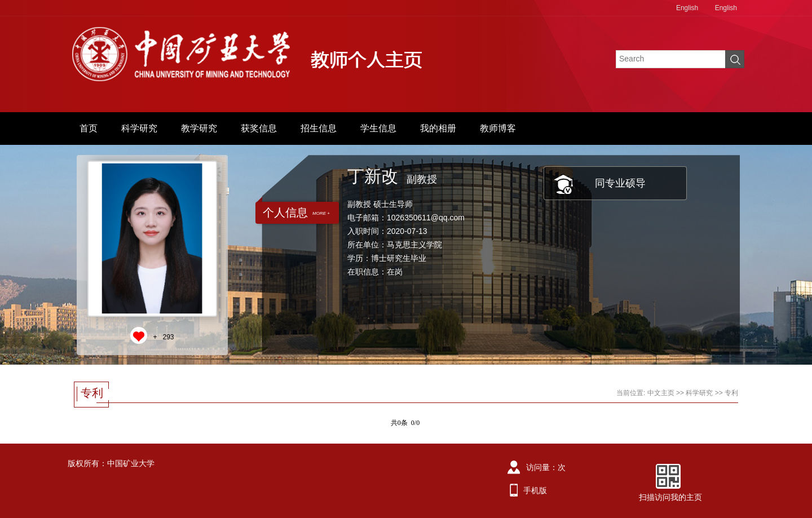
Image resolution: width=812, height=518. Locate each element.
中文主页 (661, 393)
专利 (731, 393)
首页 (89, 128)
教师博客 (498, 128)
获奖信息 (259, 128)
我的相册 (438, 128)
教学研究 (199, 128)
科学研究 (139, 128)
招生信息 (319, 128)
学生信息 (378, 128)
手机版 (535, 490)
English (687, 8)
